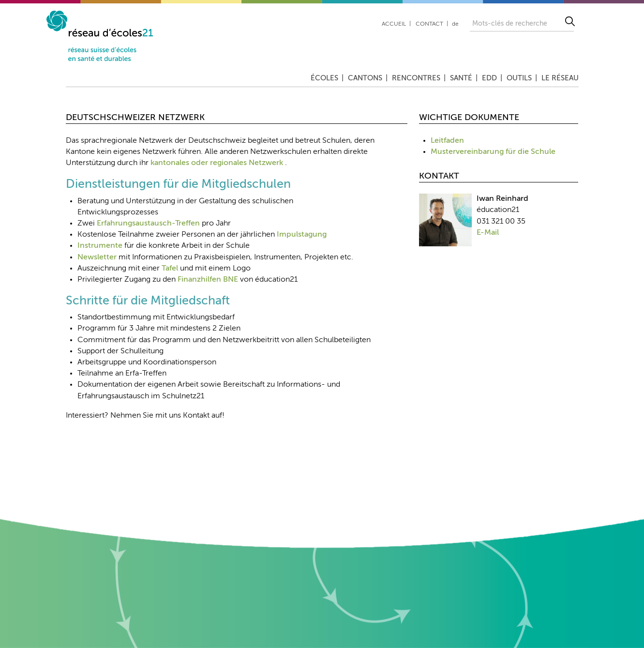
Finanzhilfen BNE (208, 280)
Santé (461, 78)
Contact (429, 24)
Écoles (324, 78)
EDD (489, 78)
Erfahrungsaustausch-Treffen (148, 224)
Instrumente (100, 246)
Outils (519, 78)
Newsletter (97, 257)
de (455, 24)
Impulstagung (302, 235)
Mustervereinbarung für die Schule (493, 152)
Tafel (170, 269)
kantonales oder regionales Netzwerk (217, 163)
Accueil (394, 24)
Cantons (365, 78)
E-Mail (488, 233)
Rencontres (416, 78)
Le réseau (560, 78)
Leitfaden (447, 141)
